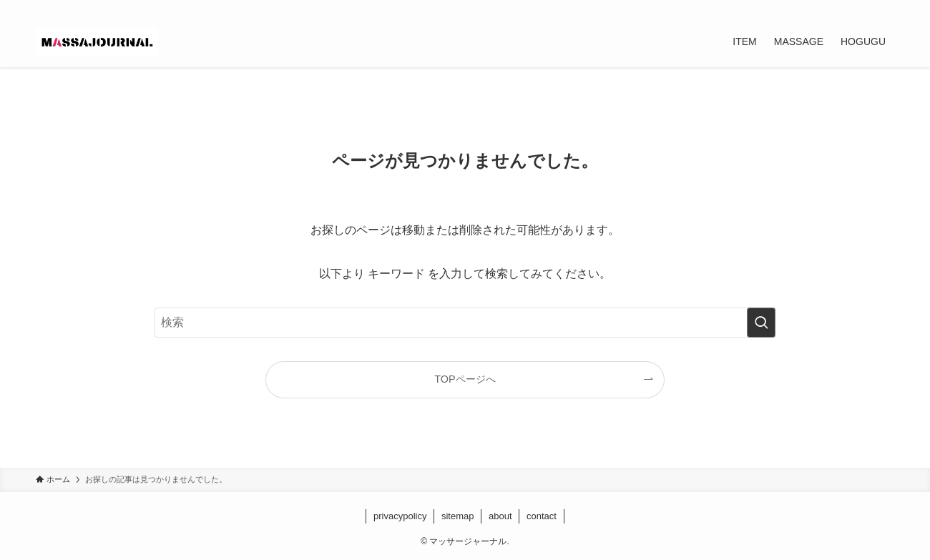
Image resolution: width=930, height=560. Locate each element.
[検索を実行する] (761, 323)
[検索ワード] (465, 323)
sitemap (458, 516)
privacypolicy (400, 516)
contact (542, 516)
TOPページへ (465, 379)
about (500, 516)
